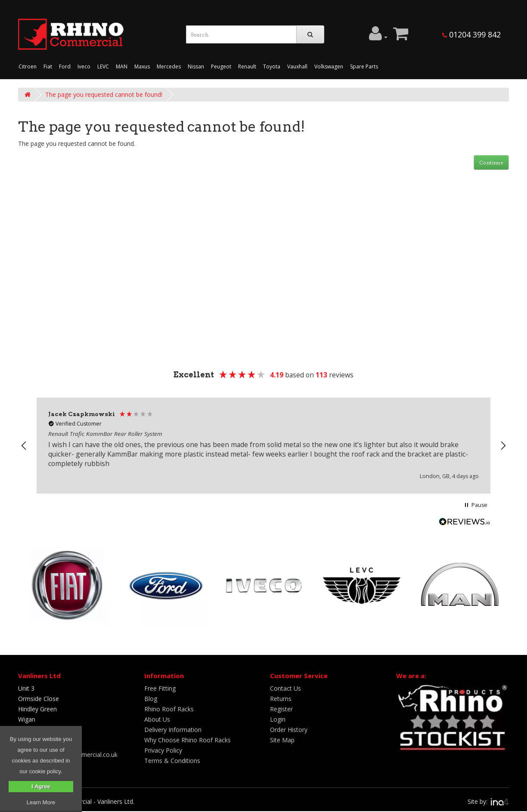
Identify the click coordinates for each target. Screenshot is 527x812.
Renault (247, 66)
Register (281, 709)
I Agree (41, 786)
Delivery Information (173, 730)
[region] (263, 446)
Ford (65, 66)
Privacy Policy (163, 750)
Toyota (272, 66)
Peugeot (221, 66)
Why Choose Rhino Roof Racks (188, 740)
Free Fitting (160, 688)
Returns (281, 699)
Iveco (84, 66)
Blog (151, 699)
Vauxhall (297, 66)
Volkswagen (329, 66)
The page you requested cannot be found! (104, 94)
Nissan (196, 66)
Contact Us (285, 688)
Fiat (48, 66)
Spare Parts (364, 66)
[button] (24, 446)
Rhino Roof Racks (169, 709)
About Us (157, 719)
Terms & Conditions (172, 761)
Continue (491, 162)
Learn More (41, 802)
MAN (122, 66)
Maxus (142, 66)
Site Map (282, 740)
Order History (289, 730)
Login (278, 719)
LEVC (103, 66)
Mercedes (169, 66)
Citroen (28, 66)
